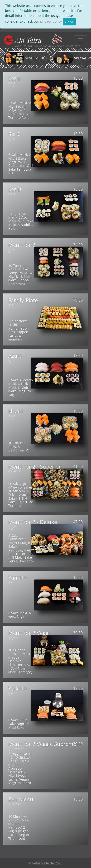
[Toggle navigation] (81, 40)
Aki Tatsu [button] (28, 40)
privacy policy (51, 21)
